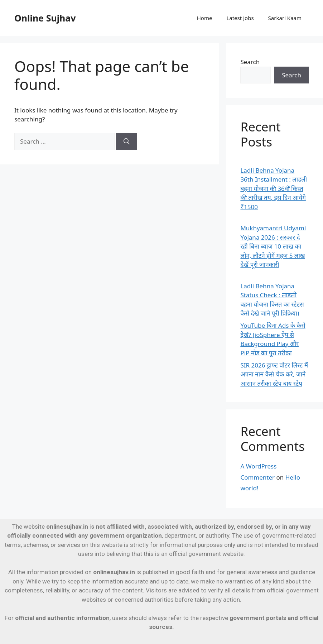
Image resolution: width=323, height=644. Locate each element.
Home (205, 18)
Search (250, 62)
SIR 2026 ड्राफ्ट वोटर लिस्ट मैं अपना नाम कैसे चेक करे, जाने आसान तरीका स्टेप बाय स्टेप (274, 374)
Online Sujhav (45, 18)
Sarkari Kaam (285, 18)
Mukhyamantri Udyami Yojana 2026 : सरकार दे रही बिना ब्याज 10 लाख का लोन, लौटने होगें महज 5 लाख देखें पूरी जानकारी (273, 246)
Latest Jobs (240, 18)
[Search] (127, 141)
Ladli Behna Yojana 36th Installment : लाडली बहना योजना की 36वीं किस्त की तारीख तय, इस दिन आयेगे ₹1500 (274, 189)
